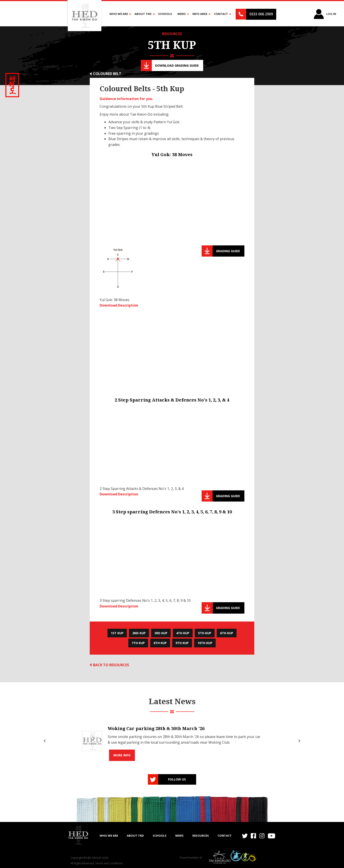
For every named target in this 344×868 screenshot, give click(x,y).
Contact (225, 836)
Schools (165, 14)
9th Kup (182, 643)
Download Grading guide (177, 65)
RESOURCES (172, 34)
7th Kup (138, 643)
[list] (172, 741)
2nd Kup (139, 633)
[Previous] (45, 741)
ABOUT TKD (135, 836)
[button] (119, 14)
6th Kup (227, 633)
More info (122, 755)
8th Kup (160, 643)
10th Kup (205, 643)
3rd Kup (161, 633)
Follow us (177, 779)
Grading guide (228, 251)
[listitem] (172, 741)
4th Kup (183, 633)
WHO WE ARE (109, 836)
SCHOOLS (160, 836)
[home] (78, 835)
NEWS (179, 836)
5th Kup (205, 633)
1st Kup (117, 633)
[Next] (299, 741)
